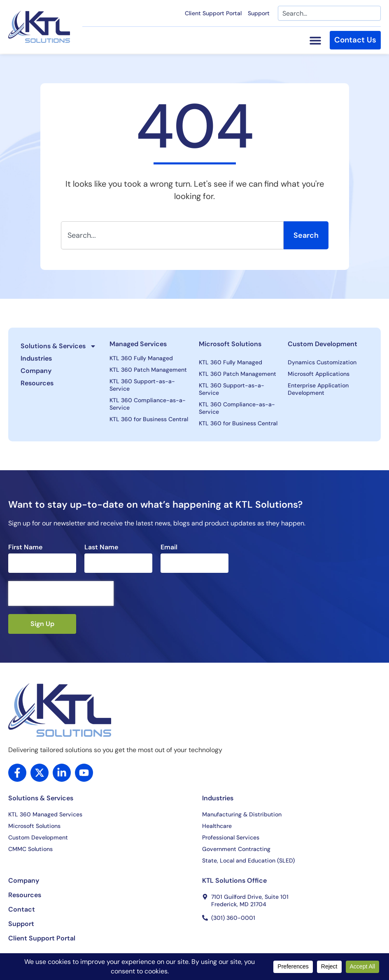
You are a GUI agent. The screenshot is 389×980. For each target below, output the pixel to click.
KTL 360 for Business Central (149, 419)
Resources (37, 383)
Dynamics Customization (322, 362)
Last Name (101, 547)
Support (259, 13)
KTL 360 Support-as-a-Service (142, 385)
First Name (25, 547)
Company (36, 371)
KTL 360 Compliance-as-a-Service (148, 404)
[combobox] (329, 13)
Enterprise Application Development (318, 389)
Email (169, 547)
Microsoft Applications (319, 374)
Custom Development (323, 344)
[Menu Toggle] (314, 41)
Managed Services (138, 344)
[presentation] (61, 593)
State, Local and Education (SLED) (248, 860)
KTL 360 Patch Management (148, 370)
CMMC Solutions (30, 849)
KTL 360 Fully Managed (141, 358)
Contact (22, 910)
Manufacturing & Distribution (242, 814)
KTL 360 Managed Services (45, 814)
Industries (36, 358)
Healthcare (217, 826)
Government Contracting (236, 849)
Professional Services (231, 837)
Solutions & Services (58, 346)
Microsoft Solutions (230, 344)
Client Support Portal (213, 13)
